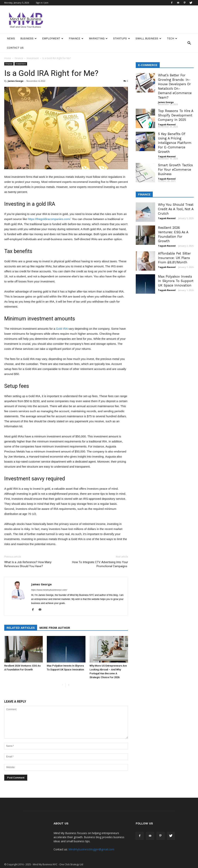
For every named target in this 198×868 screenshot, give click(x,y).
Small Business (148, 38)
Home (8, 58)
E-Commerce (148, 65)
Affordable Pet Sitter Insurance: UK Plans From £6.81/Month (174, 258)
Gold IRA (62, 329)
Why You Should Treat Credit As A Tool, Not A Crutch (176, 209)
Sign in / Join (42, 3)
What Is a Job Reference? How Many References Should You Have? (28, 564)
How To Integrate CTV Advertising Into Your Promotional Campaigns (100, 564)
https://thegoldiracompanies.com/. (49, 219)
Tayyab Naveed (167, 124)
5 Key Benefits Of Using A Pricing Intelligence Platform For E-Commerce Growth (175, 143)
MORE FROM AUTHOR (55, 628)
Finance (76, 38)
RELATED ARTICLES (21, 628)
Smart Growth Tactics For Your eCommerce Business (175, 169)
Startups (122, 38)
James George (16, 81)
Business (28, 38)
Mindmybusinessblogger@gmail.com (91, 849)
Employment (53, 38)
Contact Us (15, 48)
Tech (172, 38)
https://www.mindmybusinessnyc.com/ (49, 590)
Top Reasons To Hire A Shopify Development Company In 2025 (176, 115)
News (11, 38)
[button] (189, 43)
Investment (33, 58)
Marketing (98, 38)
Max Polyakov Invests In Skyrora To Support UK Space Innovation (176, 281)
